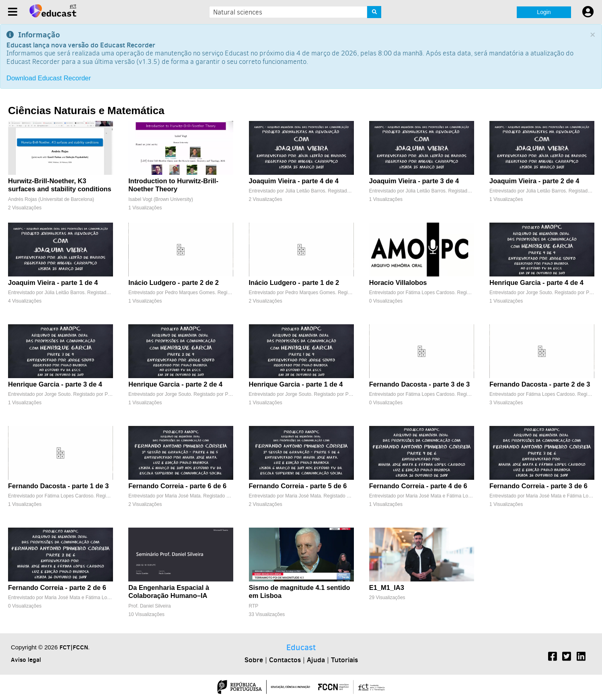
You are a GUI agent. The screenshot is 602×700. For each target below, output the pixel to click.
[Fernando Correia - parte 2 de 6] (61, 576)
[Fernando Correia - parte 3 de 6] (542, 475)
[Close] (593, 35)
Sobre (254, 660)
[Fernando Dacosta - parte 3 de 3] (422, 373)
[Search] (374, 12)
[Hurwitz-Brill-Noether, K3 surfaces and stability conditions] (61, 170)
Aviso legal (26, 660)
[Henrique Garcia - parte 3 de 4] (61, 373)
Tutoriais (344, 660)
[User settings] (588, 12)
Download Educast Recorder (49, 78)
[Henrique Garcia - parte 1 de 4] (301, 373)
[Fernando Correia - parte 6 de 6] (181, 475)
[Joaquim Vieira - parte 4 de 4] (301, 170)
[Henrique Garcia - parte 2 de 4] (181, 373)
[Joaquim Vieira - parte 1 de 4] (61, 271)
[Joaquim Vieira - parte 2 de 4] (542, 170)
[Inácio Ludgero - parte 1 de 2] (301, 271)
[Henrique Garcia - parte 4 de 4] (542, 271)
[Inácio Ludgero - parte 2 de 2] (181, 271)
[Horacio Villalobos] (422, 271)
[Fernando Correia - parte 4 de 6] (422, 475)
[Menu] (13, 12)
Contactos (285, 660)
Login (544, 12)
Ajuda (316, 660)
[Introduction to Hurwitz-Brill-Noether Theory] (181, 170)
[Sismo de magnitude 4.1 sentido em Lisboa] (301, 576)
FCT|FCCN (74, 647)
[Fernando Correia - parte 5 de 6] (301, 475)
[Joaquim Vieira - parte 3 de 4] (422, 170)
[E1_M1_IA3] (422, 576)
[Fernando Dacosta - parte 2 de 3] (542, 373)
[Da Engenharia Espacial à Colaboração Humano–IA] (181, 576)
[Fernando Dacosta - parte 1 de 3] (61, 475)
